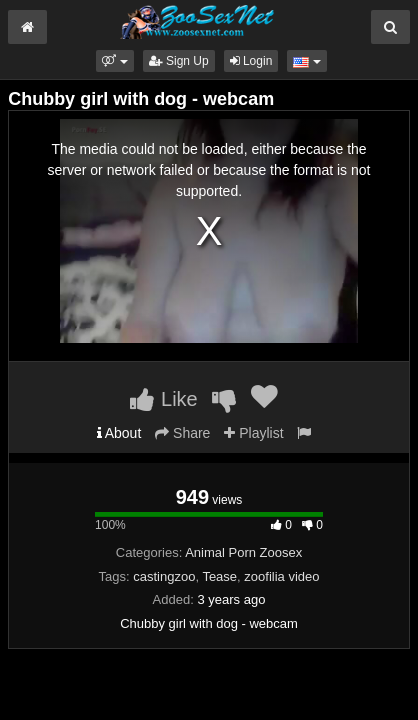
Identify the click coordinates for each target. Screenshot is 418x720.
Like (163, 399)
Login (251, 61)
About (119, 433)
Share (182, 433)
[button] (114, 61)
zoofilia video (281, 576)
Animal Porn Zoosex (243, 552)
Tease (219, 576)
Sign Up (179, 61)
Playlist (253, 433)
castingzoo (164, 576)
